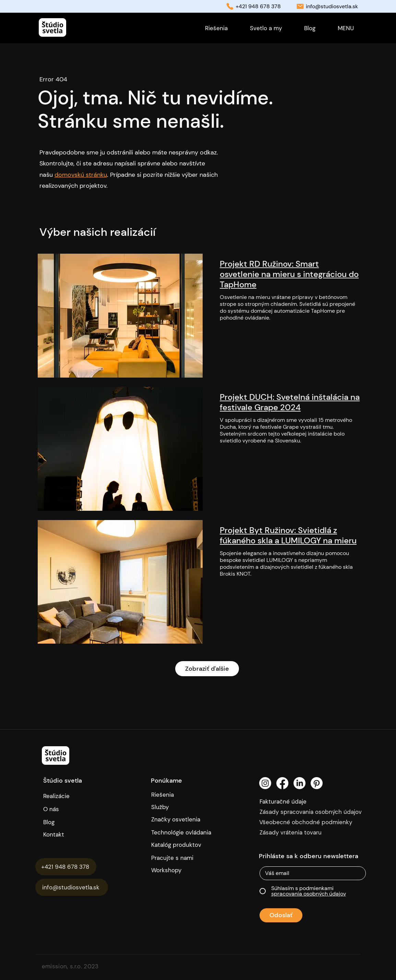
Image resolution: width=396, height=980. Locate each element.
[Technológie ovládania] (184, 832)
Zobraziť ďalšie (207, 669)
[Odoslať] (281, 915)
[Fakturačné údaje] (298, 802)
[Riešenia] (184, 795)
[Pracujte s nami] (178, 858)
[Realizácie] (62, 796)
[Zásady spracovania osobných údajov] (314, 812)
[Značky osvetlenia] (184, 819)
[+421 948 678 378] (66, 867)
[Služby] (184, 807)
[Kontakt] (76, 834)
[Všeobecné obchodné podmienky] (314, 822)
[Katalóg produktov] (178, 845)
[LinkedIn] (299, 783)
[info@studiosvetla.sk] (72, 887)
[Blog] (56, 822)
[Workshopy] (178, 870)
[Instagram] (265, 783)
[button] (346, 28)
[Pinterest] (317, 783)
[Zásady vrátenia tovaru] (314, 832)
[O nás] (73, 809)
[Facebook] (282, 783)
